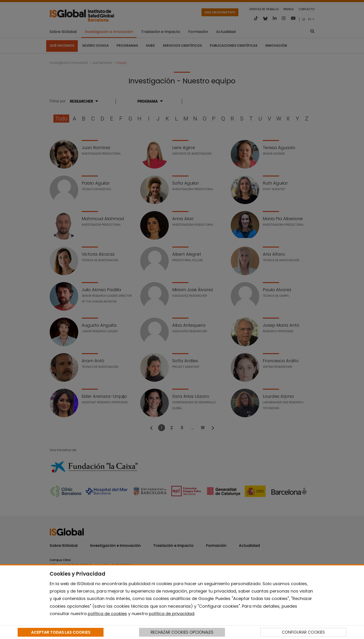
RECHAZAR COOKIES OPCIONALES (182, 632)
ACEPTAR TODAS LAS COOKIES (61, 632)
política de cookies (107, 614)
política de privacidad (172, 614)
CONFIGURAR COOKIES (303, 632)
